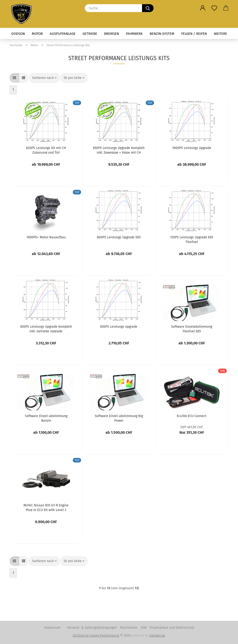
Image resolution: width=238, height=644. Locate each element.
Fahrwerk (134, 34)
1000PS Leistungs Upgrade (192, 148)
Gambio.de (157, 636)
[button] (203, 8)
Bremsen (112, 34)
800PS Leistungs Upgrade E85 (119, 237)
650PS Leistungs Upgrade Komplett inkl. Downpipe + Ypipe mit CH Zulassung (119, 150)
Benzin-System (162, 34)
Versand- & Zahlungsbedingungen (92, 628)
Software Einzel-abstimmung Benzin (46, 418)
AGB (144, 628)
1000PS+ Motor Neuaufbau (46, 237)
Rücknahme (129, 628)
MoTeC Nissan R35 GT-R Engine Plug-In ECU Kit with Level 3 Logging (46, 507)
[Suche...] (148, 8)
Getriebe (90, 34)
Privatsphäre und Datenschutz (172, 628)
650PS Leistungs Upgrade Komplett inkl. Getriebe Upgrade (46, 329)
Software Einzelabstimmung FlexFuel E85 (192, 329)
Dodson (18, 34)
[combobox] (44, 78)
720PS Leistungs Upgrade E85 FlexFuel (192, 239)
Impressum (52, 628)
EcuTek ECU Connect (192, 416)
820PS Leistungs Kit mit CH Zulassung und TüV (46, 150)
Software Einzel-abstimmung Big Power (119, 418)
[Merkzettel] (214, 8)
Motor (37, 34)
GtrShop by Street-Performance (96, 636)
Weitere (220, 34)
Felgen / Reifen (194, 34)
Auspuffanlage (63, 34)
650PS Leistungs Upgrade (119, 327)
